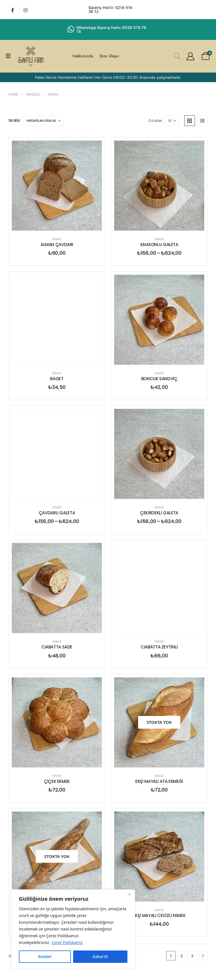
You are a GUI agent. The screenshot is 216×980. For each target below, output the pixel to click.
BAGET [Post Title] (57, 379)
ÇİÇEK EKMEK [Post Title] (57, 781)
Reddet (45, 957)
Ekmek (57, 239)
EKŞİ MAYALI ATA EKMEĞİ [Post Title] (159, 781)
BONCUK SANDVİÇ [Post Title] (159, 379)
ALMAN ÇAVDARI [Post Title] (57, 245)
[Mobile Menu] (10, 56)
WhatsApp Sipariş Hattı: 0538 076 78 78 (111, 30)
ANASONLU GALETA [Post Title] (159, 245)
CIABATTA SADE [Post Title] (57, 647)
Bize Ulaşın (109, 56)
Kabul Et (100, 957)
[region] (73, 929)
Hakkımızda (83, 56)
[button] (177, 56)
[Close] (129, 894)
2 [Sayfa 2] (182, 956)
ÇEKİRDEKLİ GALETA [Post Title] (159, 513)
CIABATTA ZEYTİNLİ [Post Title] (159, 647)
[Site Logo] (31, 56)
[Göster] (172, 121)
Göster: (155, 121)
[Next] (203, 956)
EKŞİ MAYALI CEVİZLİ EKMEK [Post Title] (159, 915)
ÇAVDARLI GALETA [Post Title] (57, 513)
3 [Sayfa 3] (192, 956)
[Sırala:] (44, 121)
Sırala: (14, 120)
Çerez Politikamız (67, 942)
